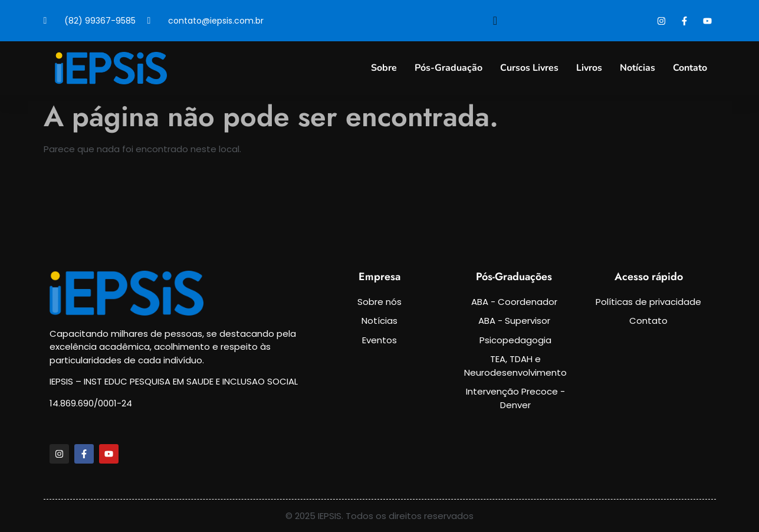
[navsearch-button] (495, 21)
